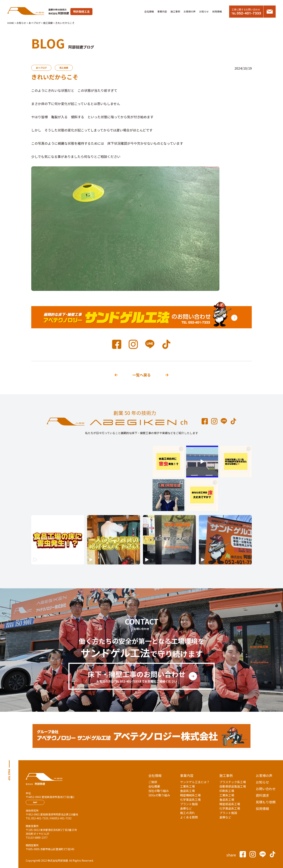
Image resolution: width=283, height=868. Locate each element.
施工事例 (175, 11)
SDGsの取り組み (159, 795)
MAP (35, 802)
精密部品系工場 (230, 804)
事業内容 (162, 11)
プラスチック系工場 (233, 782)
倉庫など (186, 808)
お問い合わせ (266, 789)
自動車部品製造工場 (233, 786)
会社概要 (154, 786)
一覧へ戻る (141, 375)
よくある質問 (189, 817)
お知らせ (204, 11)
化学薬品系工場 (190, 800)
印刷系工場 (227, 791)
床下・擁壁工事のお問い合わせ (137, 676)
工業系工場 (187, 786)
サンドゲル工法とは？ (195, 782)
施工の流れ (187, 813)
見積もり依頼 (266, 802)
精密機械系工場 (190, 795)
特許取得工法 (81, 11)
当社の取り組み (159, 791)
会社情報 (149, 11)
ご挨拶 (153, 782)
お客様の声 (190, 11)
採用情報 (217, 11)
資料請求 (262, 795)
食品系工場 (187, 791)
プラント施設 (189, 804)
